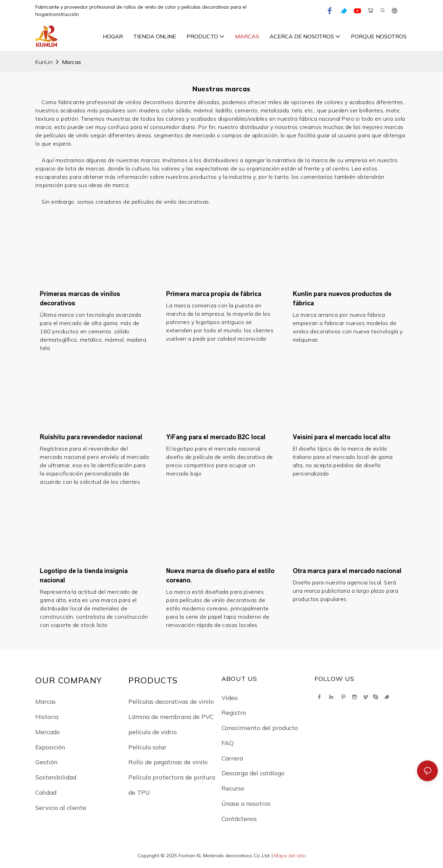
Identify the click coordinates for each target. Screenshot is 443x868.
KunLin (44, 62)
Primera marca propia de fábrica (214, 294)
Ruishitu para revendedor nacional (91, 437)
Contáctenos (239, 819)
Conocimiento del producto (260, 728)
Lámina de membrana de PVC (171, 717)
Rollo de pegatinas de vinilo (168, 762)
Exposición (50, 747)
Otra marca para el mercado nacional (347, 571)
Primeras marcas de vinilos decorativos (80, 299)
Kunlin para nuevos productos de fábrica (342, 299)
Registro (234, 712)
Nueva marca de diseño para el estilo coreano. (220, 576)
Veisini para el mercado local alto (342, 437)
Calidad (46, 792)
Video (230, 698)
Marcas (72, 62)
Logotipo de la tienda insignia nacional (84, 576)
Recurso (233, 788)
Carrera (232, 758)
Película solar (147, 747)
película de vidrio (153, 732)
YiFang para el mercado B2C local (216, 437)
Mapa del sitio (290, 856)
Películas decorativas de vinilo (171, 701)
